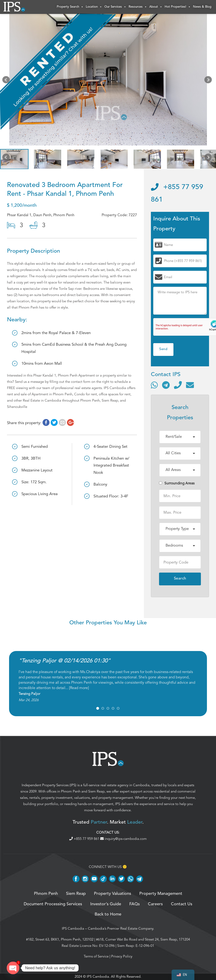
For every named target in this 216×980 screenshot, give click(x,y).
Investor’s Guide (106, 904)
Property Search (70, 7)
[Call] (178, 385)
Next (209, 81)
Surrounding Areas (177, 483)
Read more (79, 688)
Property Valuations (113, 894)
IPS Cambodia (73, 928)
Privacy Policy (122, 956)
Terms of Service (96, 956)
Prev (7, 81)
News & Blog (202, 7)
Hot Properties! (178, 7)
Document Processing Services (53, 904)
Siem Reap (96, 791)
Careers (155, 904)
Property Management (161, 894)
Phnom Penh (71, 791)
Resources (138, 7)
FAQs (135, 904)
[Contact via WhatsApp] (154, 385)
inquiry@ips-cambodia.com (123, 839)
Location (94, 7)
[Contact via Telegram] (166, 385)
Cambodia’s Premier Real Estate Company (121, 928)
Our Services (115, 7)
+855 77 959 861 (85, 839)
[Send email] (190, 385)
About (156, 7)
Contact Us (182, 904)
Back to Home (108, 914)
